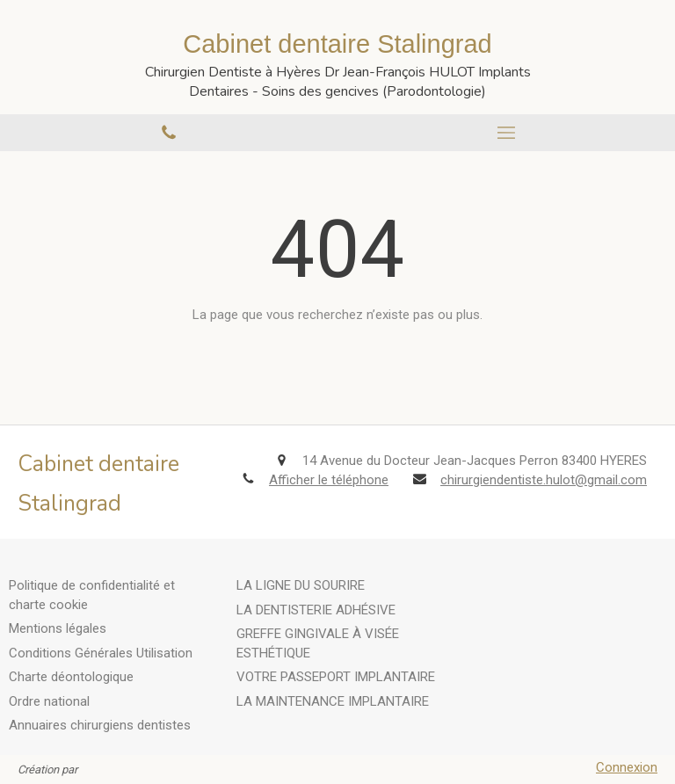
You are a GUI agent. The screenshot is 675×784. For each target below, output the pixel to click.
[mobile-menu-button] (506, 133)
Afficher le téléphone (329, 480)
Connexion (627, 767)
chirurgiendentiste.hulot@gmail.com (544, 480)
